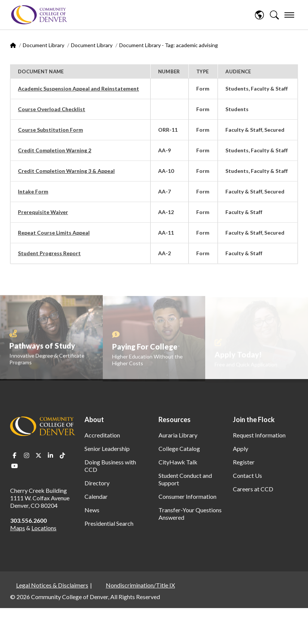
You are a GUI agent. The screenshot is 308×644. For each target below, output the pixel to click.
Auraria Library (178, 435)
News (92, 510)
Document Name (41, 71)
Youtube (15, 466)
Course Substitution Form (50, 130)
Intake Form (33, 191)
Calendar (96, 496)
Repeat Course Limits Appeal (54, 233)
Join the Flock (254, 419)
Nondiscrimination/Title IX (140, 585)
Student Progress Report (49, 253)
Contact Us (247, 475)
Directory (97, 483)
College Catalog (179, 448)
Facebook (15, 455)
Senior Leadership (107, 448)
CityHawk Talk (178, 462)
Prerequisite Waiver (43, 212)
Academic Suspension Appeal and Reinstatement (78, 88)
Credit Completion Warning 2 (55, 150)
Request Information (259, 435)
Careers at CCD (253, 489)
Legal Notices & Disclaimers (52, 585)
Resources (175, 419)
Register (244, 462)
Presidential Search (109, 523)
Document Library (44, 45)
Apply (241, 448)
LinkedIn (50, 455)
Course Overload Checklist (52, 109)
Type (202, 71)
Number (169, 71)
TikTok (62, 455)
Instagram (27, 455)
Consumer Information (187, 496)
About (94, 419)
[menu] (289, 15)
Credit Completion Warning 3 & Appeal (66, 171)
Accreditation (102, 435)
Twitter (38, 455)
